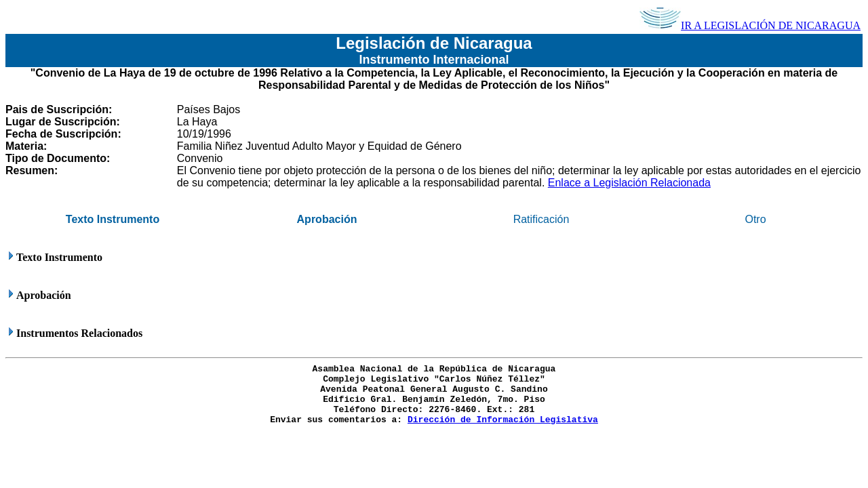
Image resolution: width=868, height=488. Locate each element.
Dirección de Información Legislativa (503, 420)
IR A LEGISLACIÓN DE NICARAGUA (750, 25)
